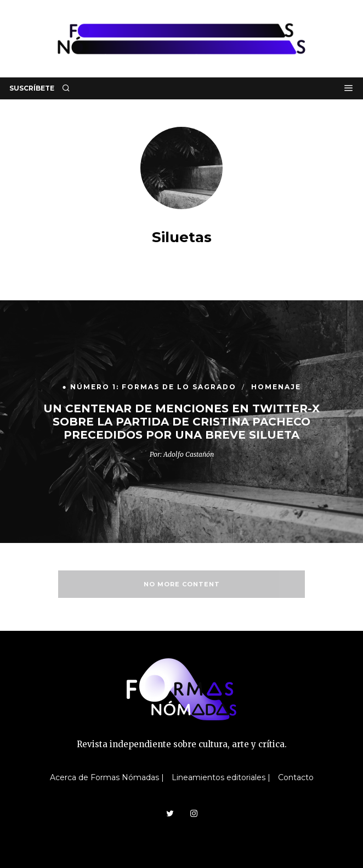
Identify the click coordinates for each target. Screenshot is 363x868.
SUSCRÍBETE (32, 88)
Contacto (296, 777)
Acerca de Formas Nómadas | (107, 777)
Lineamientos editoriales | (221, 777)
